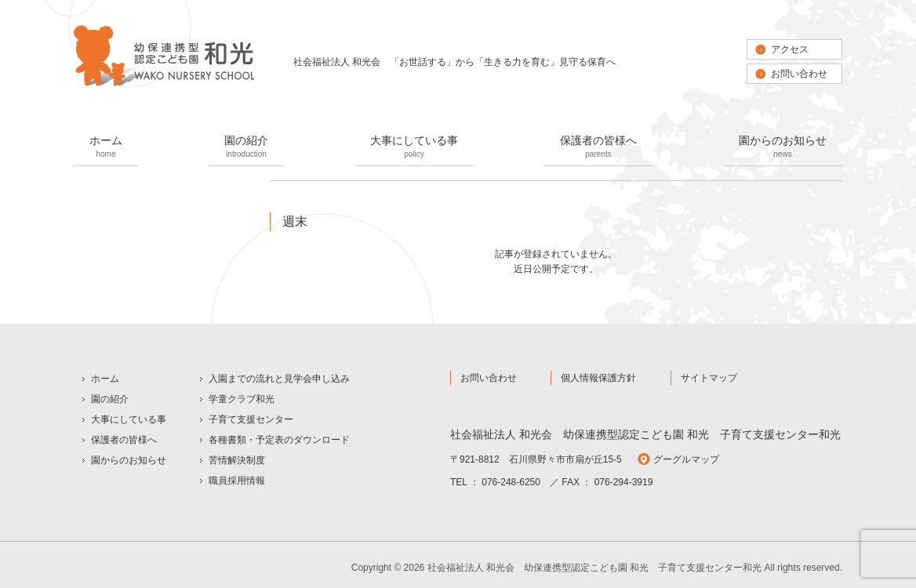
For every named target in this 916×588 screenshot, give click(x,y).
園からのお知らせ (783, 148)
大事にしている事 (414, 148)
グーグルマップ (686, 459)
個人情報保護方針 (598, 378)
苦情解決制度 (237, 460)
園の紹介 (246, 148)
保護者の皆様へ (598, 148)
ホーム (106, 148)
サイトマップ (709, 378)
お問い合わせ (799, 74)
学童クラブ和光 (242, 399)
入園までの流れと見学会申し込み (279, 379)
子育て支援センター (251, 419)
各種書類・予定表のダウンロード (279, 440)
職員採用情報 (237, 481)
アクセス (790, 49)
